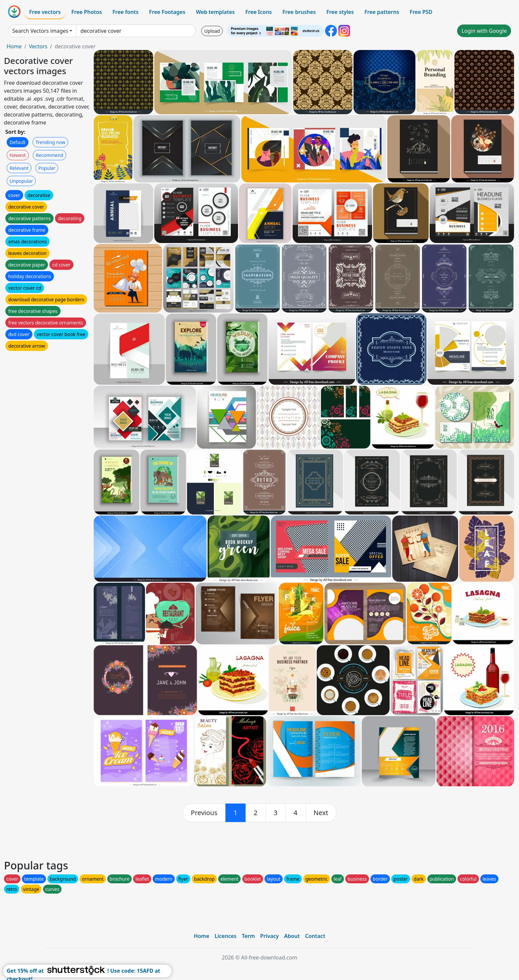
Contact (315, 936)
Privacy (269, 936)
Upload (212, 31)
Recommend (49, 155)
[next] (321, 813)
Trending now (50, 142)
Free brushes (299, 12)
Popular (47, 168)
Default (18, 142)
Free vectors (45, 12)
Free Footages (167, 12)
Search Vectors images (40, 31)
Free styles (340, 12)
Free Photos (86, 12)
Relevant (19, 168)
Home (14, 46)
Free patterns (382, 12)
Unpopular (21, 181)
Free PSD (421, 12)
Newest (18, 155)
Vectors (38, 46)
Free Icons (259, 12)
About (292, 936)
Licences (225, 936)
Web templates (215, 12)
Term (248, 936)
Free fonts (126, 12)
